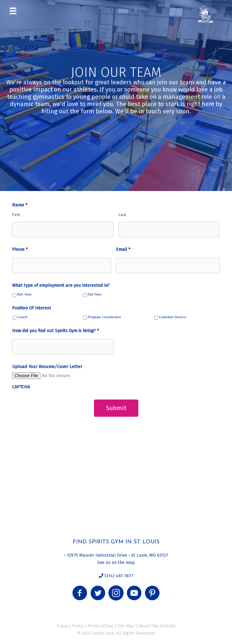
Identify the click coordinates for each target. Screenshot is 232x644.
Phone (20, 249)
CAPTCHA (21, 387)
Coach (22, 317)
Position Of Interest (32, 308)
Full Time (95, 294)
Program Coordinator (105, 317)
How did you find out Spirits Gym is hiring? (55, 331)
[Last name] (169, 230)
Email (123, 249)
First (16, 215)
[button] (80, 593)
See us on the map (116, 562)
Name (20, 205)
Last (122, 215)
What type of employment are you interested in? (61, 285)
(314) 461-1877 (118, 575)
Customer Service (173, 317)
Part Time (24, 294)
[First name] (63, 230)
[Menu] (13, 11)
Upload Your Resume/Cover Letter (47, 367)
